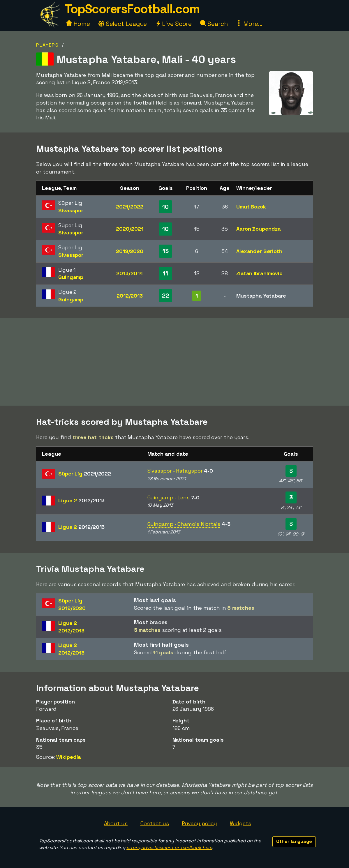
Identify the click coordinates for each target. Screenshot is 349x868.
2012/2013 (130, 296)
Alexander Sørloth (259, 251)
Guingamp (71, 277)
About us (116, 823)
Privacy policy (200, 823)
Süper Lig (85, 474)
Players (47, 45)
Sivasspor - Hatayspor (175, 471)
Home (78, 24)
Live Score (173, 24)
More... (249, 24)
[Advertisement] (174, 362)
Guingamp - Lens (169, 497)
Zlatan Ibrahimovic (259, 273)
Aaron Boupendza (259, 229)
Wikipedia (69, 757)
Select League (123, 24)
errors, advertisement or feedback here (169, 847)
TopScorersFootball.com (132, 9)
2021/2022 (129, 207)
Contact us (155, 823)
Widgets (240, 823)
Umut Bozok (251, 207)
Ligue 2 (81, 500)
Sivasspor (71, 210)
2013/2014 (129, 273)
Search (214, 24)
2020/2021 (130, 229)
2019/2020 (130, 251)
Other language (294, 841)
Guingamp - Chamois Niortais (184, 524)
